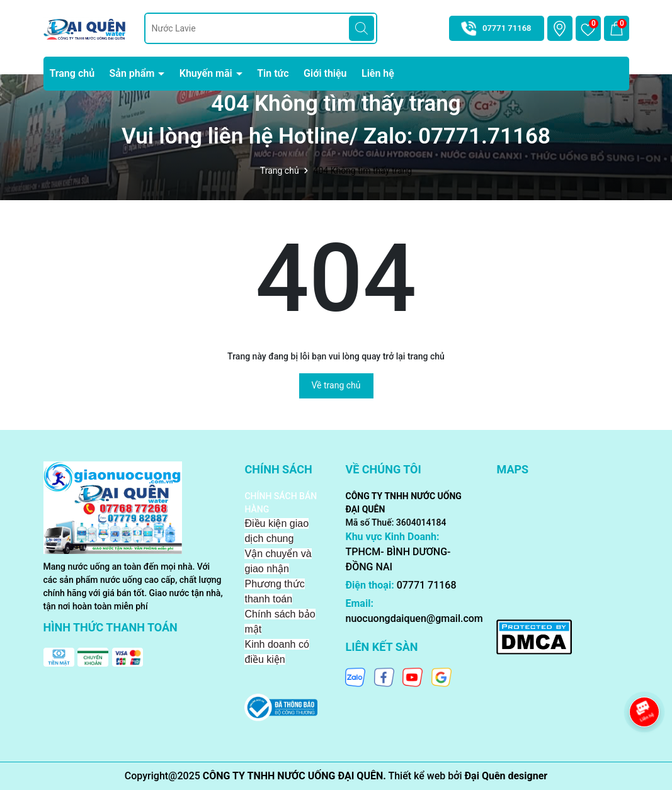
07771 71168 (507, 28)
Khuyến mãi (207, 73)
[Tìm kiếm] (362, 28)
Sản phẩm (134, 73)
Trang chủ (72, 73)
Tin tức (273, 73)
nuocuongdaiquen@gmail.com (414, 618)
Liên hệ (378, 73)
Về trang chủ (336, 385)
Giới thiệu (325, 73)
